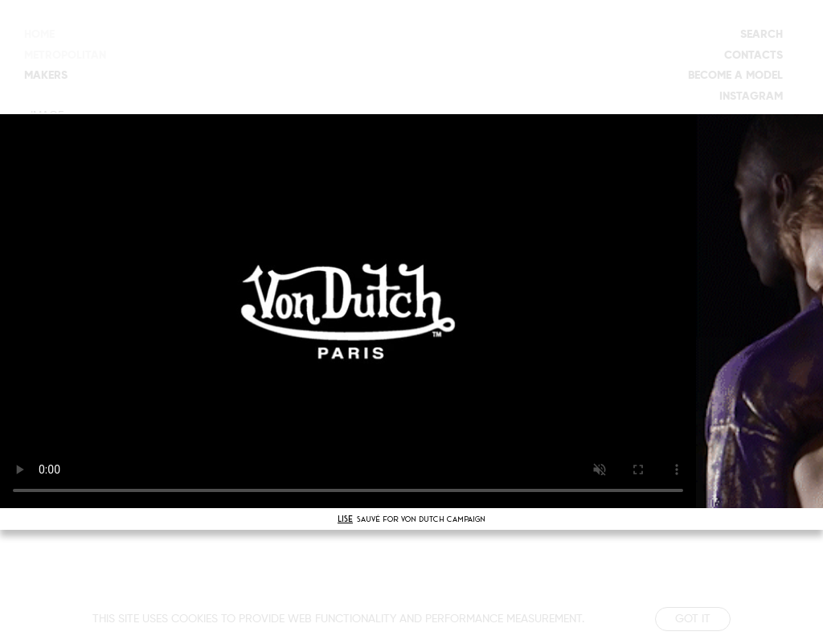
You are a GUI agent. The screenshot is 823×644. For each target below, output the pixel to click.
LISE (345, 519)
